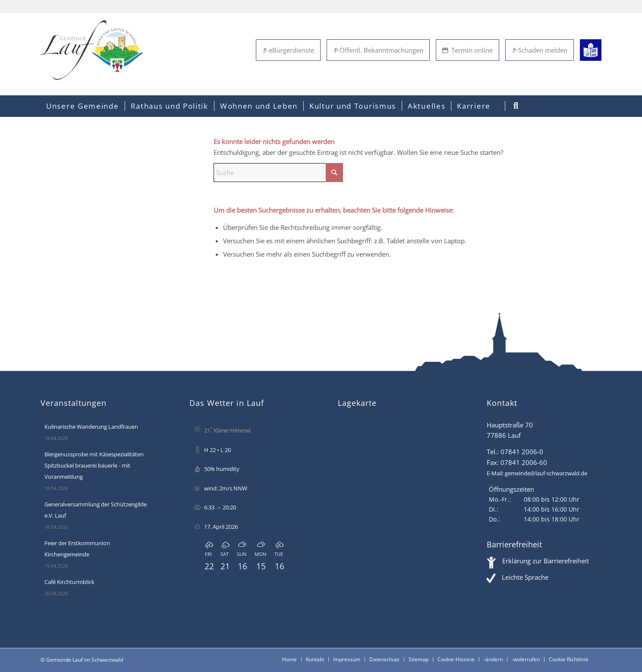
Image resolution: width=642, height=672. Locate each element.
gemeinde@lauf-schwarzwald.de (546, 473)
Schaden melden (540, 50)
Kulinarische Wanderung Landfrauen (91, 427)
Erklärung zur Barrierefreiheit (546, 561)
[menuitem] (83, 106)
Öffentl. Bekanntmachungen (378, 50)
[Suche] (278, 173)
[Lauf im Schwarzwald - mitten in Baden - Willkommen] (92, 50)
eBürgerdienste (288, 50)
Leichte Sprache (525, 577)
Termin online (467, 50)
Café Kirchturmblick (69, 582)
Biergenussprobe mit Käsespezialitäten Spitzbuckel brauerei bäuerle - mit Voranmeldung (94, 465)
